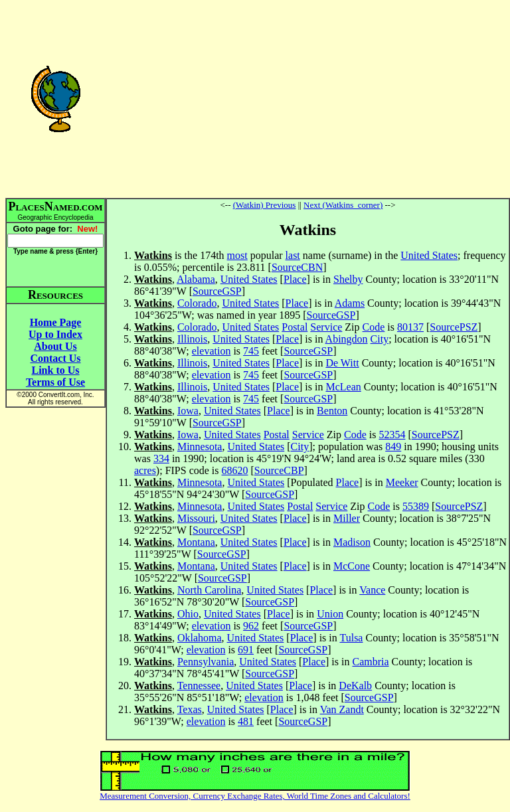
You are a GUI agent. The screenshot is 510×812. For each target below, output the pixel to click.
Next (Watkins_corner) (343, 205)
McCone (352, 566)
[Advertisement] (308, 98)
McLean (343, 387)
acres (145, 470)
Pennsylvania (206, 662)
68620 (235, 470)
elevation (212, 351)
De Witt (342, 363)
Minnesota (200, 447)
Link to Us (55, 370)
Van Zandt (342, 709)
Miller (347, 518)
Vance (372, 590)
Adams (350, 303)
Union (330, 614)
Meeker (402, 482)
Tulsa (351, 638)
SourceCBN (297, 267)
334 (161, 458)
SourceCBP (279, 470)
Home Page (56, 322)
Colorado (197, 303)
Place (295, 279)
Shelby (348, 279)
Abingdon (347, 339)
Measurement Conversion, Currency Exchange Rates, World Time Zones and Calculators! (255, 796)
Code (374, 327)
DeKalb (355, 686)
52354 (392, 435)
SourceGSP (217, 291)
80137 (410, 327)
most (237, 255)
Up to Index (55, 334)
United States (429, 255)
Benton (332, 411)
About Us (55, 346)
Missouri (196, 518)
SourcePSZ (454, 327)
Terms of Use (55, 382)
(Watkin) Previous (265, 205)
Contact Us (56, 358)
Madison (352, 542)
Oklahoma (200, 638)
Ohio (188, 614)
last (293, 255)
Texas (190, 709)
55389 (416, 506)
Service (326, 327)
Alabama (196, 279)
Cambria (370, 662)
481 (246, 721)
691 (246, 650)
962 (251, 626)
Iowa (188, 411)
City (380, 339)
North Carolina (209, 590)
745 (251, 351)
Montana (196, 542)
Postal (295, 327)
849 (393, 447)
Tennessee (199, 686)
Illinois (192, 339)
